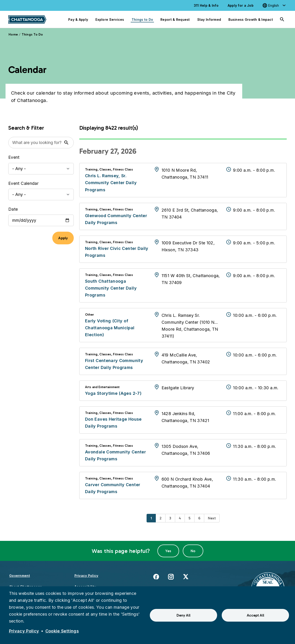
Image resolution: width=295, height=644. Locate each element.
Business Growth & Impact (251, 19)
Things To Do (32, 34)
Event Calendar (23, 183)
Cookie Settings (62, 631)
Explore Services (110, 19)
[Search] (282, 19)
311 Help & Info (206, 5)
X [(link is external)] (186, 577)
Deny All (183, 615)
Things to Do (142, 19)
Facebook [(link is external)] (156, 577)
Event (14, 157)
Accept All (255, 615)
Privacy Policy (86, 576)
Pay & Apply (78, 19)
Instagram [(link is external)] (171, 577)
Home (13, 34)
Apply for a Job (241, 5)
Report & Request (175, 19)
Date (13, 209)
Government (20, 576)
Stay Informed (209, 19)
